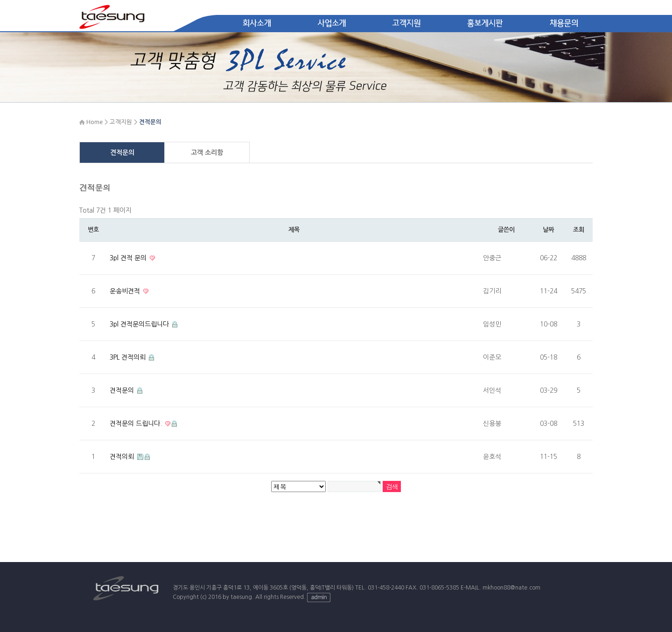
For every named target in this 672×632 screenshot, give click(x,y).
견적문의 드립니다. (137, 424)
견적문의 (122, 153)
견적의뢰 (123, 457)
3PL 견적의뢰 (129, 357)
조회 (578, 230)
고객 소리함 (207, 153)
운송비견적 (126, 291)
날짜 (548, 230)
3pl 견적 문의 (129, 258)
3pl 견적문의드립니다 (140, 324)
